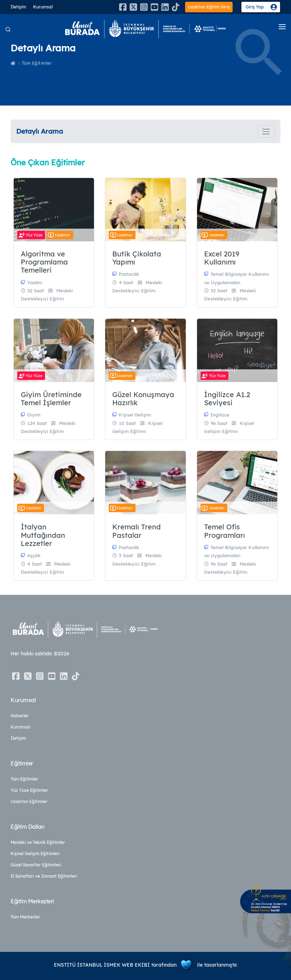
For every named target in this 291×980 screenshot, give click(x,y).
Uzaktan (58, 235)
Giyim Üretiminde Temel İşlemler (51, 399)
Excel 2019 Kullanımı (222, 258)
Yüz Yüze (30, 235)
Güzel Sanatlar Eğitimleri (36, 865)
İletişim (18, 7)
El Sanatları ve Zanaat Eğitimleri (44, 876)
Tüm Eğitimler (37, 63)
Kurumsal (43, 7)
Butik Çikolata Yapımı (137, 258)
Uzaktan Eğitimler (29, 801)
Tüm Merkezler (25, 917)
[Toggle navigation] (266, 131)
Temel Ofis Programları (224, 531)
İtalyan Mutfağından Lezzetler (43, 535)
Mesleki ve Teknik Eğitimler (38, 842)
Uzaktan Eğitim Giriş (209, 7)
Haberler (20, 716)
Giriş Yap (255, 7)
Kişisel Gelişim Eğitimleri (35, 854)
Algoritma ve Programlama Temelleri (44, 262)
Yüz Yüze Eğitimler (29, 790)
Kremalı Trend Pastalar (137, 531)
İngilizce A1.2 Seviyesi (227, 399)
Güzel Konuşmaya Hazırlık (143, 399)
